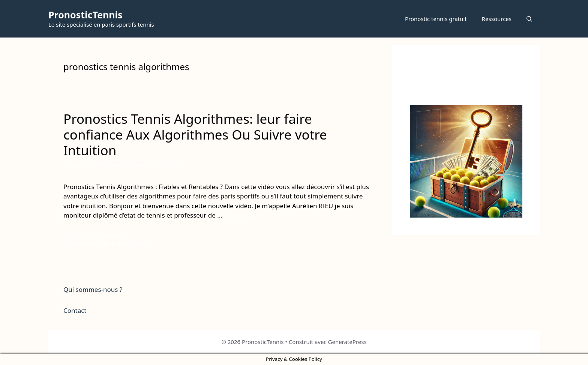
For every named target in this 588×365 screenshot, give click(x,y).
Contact (75, 310)
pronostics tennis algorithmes (110, 243)
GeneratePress (347, 342)
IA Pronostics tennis (97, 235)
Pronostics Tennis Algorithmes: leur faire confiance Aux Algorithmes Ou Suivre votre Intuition (195, 134)
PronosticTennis (85, 15)
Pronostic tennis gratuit (436, 19)
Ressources (497, 19)
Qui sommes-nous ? (93, 289)
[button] (529, 19)
